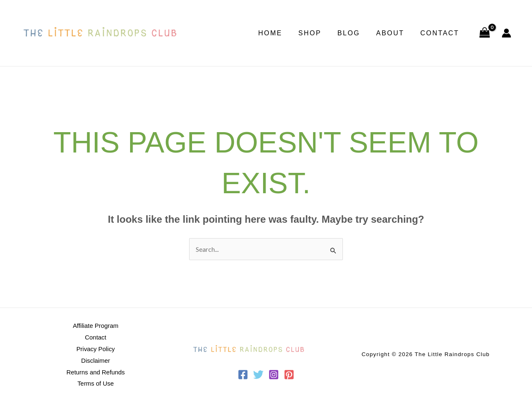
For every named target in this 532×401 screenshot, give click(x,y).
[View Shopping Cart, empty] (484, 33)
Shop (319, 33)
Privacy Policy (95, 349)
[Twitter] (258, 374)
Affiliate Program (96, 326)
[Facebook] (243, 374)
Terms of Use (96, 383)
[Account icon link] (506, 33)
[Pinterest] (289, 374)
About (394, 33)
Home (283, 33)
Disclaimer (96, 360)
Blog (355, 33)
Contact (441, 33)
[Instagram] (274, 374)
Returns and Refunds (96, 371)
